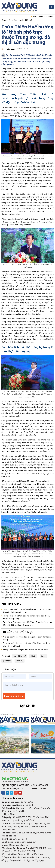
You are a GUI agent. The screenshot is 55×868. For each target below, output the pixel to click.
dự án (43, 656)
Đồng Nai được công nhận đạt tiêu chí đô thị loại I (26, 650)
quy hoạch (7, 661)
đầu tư (33, 656)
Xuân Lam (10, 49)
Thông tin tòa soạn (12, 798)
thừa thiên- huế (20, 656)
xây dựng (20, 661)
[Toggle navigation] (51, 7)
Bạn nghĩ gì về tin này (14, 696)
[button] (51, 733)
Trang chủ (6, 20)
